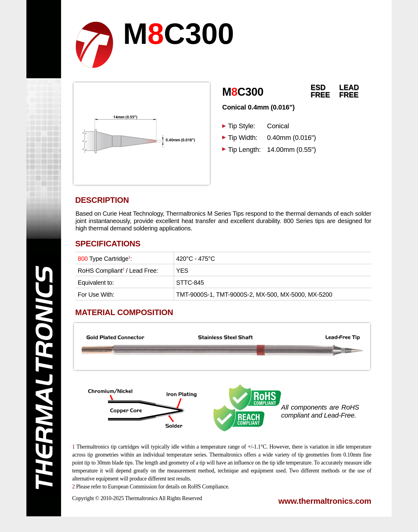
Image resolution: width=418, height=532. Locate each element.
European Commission (132, 487)
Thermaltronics (141, 498)
